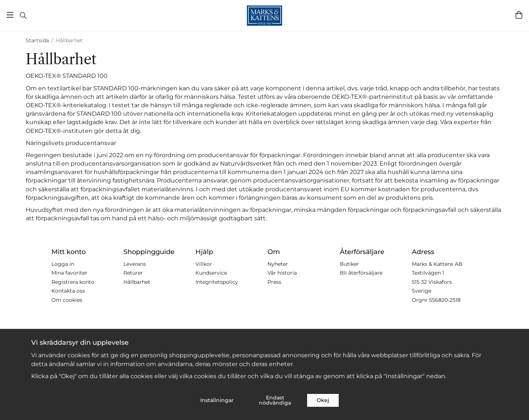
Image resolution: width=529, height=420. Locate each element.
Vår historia (282, 273)
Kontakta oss (68, 291)
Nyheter (278, 264)
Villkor (204, 264)
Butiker (349, 264)
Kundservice (211, 273)
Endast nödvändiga (275, 400)
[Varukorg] (519, 15)
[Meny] (10, 15)
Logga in (63, 264)
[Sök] (23, 15)
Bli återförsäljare (361, 273)
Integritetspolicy (217, 282)
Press (274, 282)
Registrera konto (73, 282)
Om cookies (67, 300)
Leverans (135, 264)
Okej (323, 400)
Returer (133, 273)
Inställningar (217, 400)
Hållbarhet (137, 282)
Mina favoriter (69, 273)
